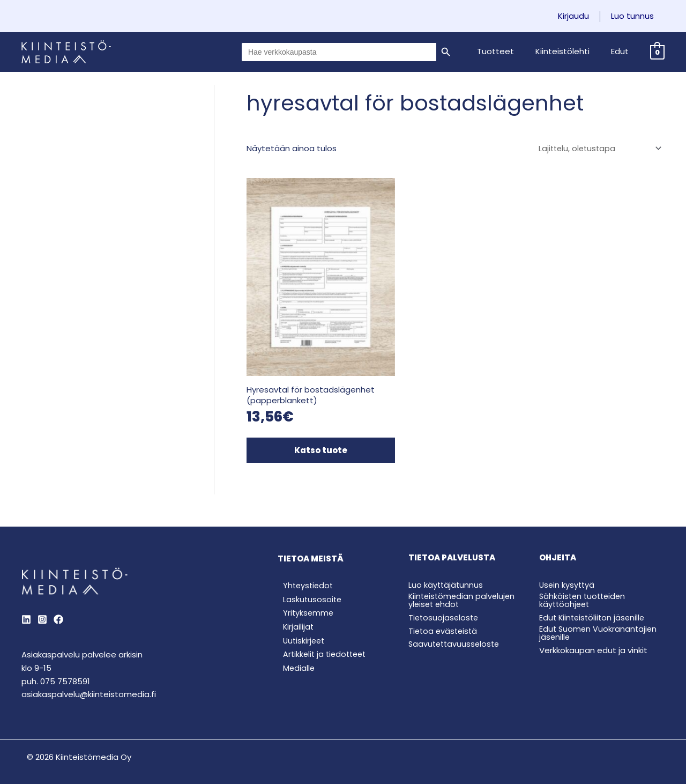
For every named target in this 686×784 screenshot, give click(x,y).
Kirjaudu (581, 16)
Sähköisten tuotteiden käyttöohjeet (584, 580)
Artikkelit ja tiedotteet (322, 637)
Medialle (294, 651)
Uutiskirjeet (300, 623)
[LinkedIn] (26, 599)
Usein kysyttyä (568, 564)
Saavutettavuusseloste (456, 623)
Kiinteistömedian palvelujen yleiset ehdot (463, 580)
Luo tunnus (635, 16)
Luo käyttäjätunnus (446, 564)
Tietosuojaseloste (445, 597)
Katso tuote (312, 430)
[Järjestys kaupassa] (597, 149)
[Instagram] (42, 599)
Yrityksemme (304, 594)
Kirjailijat (293, 608)
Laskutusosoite (308, 580)
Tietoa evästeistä (444, 610)
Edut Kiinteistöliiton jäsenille (594, 597)
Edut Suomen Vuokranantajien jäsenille (599, 612)
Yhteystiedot (304, 565)
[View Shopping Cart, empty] (657, 52)
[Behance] (58, 599)
